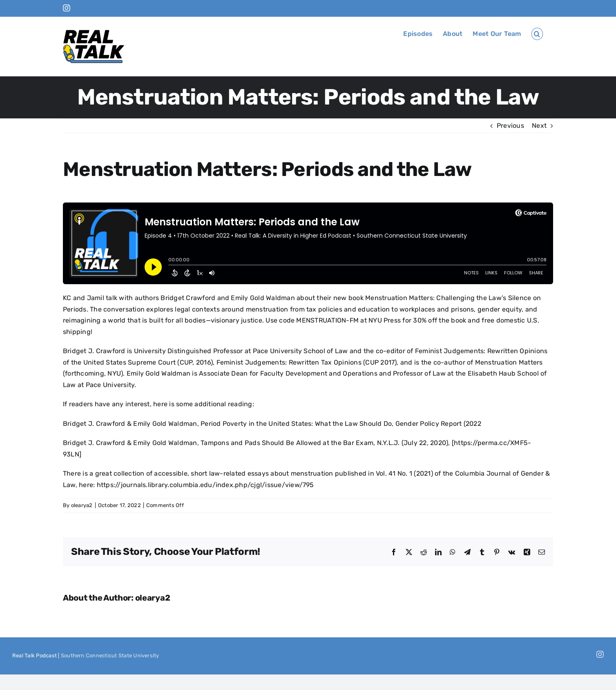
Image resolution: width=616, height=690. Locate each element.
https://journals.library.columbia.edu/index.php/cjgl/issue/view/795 (205, 485)
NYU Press (385, 320)
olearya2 (82, 505)
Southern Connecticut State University (110, 655)
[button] (537, 34)
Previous (510, 126)
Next (539, 126)
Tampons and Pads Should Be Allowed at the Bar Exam (287, 443)
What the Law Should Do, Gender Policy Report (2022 (398, 424)
